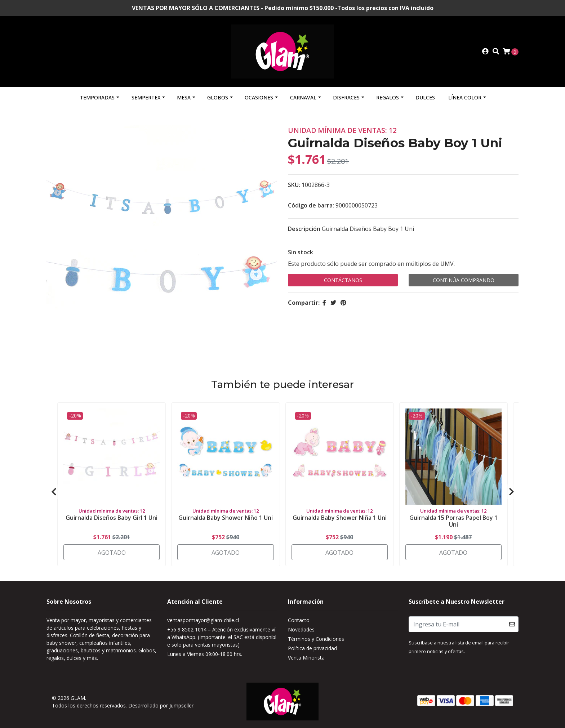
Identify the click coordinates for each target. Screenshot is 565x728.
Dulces (425, 97)
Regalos (388, 97)
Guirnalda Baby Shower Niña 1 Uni (340, 518)
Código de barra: (311, 205)
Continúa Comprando (464, 280)
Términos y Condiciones (316, 639)
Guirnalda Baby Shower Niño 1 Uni (226, 518)
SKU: (294, 185)
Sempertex (146, 97)
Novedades (301, 629)
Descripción (304, 229)
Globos (218, 97)
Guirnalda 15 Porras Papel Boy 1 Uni (453, 521)
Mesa (184, 97)
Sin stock (301, 252)
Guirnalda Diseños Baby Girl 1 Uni (112, 518)
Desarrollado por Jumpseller (161, 705)
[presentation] (54, 492)
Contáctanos (343, 280)
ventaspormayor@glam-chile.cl (203, 620)
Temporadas (97, 97)
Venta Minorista (306, 658)
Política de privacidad (312, 648)
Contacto (299, 620)
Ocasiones (259, 97)
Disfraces (346, 97)
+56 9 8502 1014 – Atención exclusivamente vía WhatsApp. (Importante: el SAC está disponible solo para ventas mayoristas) (222, 637)
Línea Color (465, 97)
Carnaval (303, 97)
